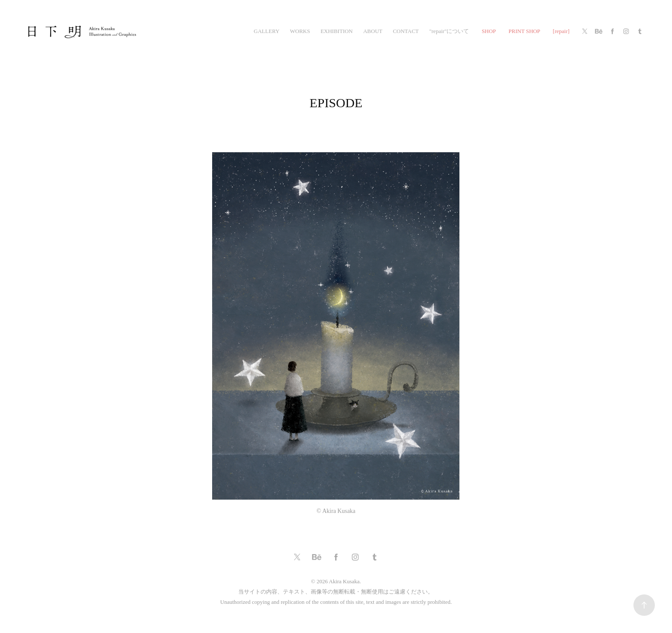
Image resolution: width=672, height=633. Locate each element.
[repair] (561, 31)
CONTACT (406, 31)
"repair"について (449, 31)
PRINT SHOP (525, 31)
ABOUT (373, 31)
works (300, 31)
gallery (267, 31)
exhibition (337, 31)
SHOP (489, 31)
